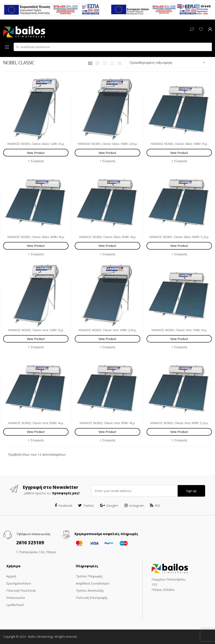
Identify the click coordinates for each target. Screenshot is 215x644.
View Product (36, 153)
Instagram (134, 505)
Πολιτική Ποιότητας (21, 590)
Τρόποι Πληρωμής (89, 576)
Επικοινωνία (16, 598)
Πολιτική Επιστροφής (92, 598)
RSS (155, 505)
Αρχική (11, 576)
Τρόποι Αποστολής (90, 590)
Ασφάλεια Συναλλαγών (93, 583)
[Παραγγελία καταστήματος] (168, 63)
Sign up (191, 491)
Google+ (109, 505)
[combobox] (113, 47)
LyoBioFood (15, 605)
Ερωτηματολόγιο (19, 583)
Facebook (64, 505)
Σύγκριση (37, 161)
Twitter (86, 505)
